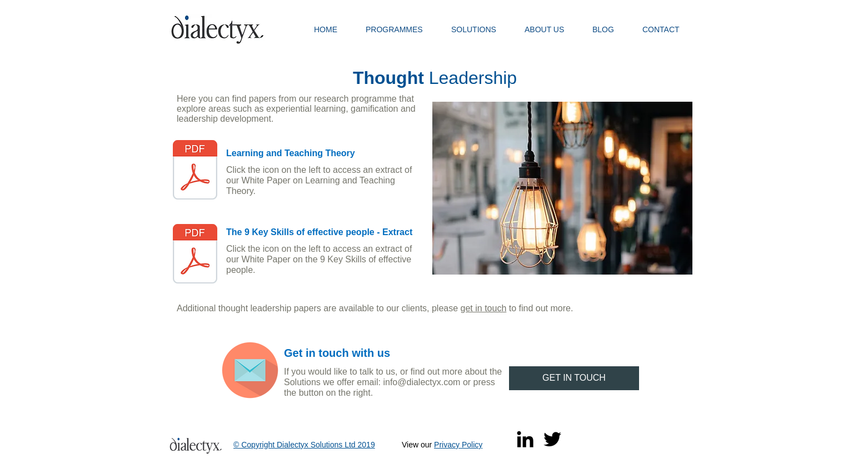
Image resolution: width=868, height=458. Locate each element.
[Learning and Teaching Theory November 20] (195, 171)
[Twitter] (552, 439)
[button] (400, 29)
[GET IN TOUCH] (574, 378)
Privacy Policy (458, 445)
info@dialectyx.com (421, 382)
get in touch (484, 308)
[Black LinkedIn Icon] (525, 439)
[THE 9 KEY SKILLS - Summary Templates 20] (195, 255)
